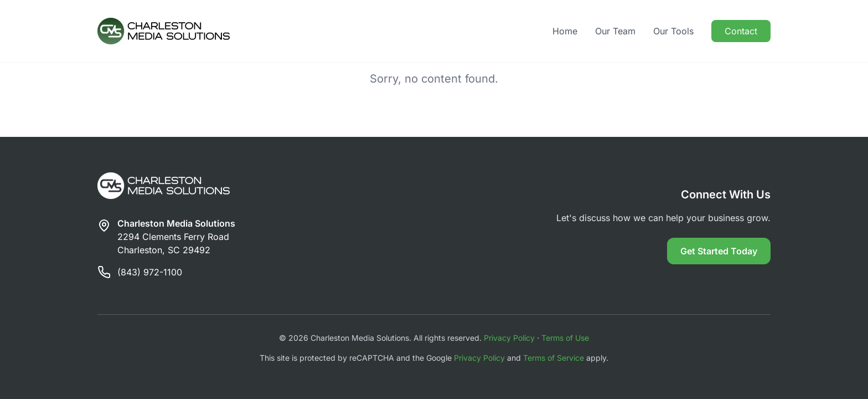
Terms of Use (565, 338)
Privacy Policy (509, 338)
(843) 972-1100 (150, 272)
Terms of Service (554, 358)
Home (565, 31)
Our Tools (673, 31)
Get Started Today (719, 251)
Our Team (615, 31)
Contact (741, 31)
